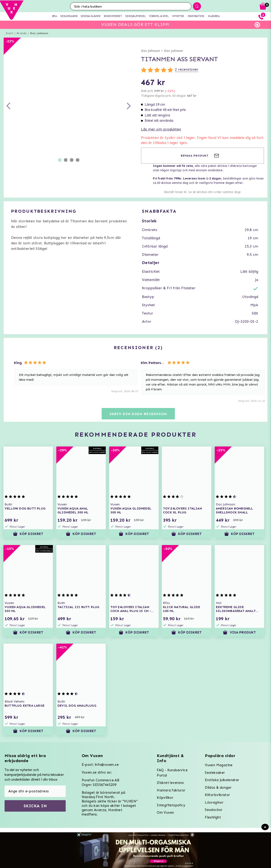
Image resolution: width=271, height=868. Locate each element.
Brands (22, 33)
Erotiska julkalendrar (222, 780)
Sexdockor (214, 810)
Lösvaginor (214, 802)
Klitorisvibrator (217, 795)
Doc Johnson (173, 51)
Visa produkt (239, 632)
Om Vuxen (165, 813)
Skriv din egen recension (138, 414)
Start (9, 33)
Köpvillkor (165, 798)
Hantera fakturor (171, 790)
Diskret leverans (170, 783)
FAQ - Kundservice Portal (172, 773)
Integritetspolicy (171, 805)
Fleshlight (213, 817)
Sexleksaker (215, 773)
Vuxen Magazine (219, 765)
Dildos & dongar (218, 788)
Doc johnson (39, 33)
